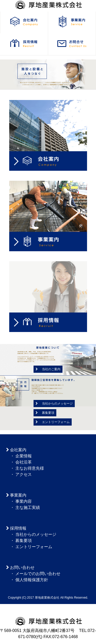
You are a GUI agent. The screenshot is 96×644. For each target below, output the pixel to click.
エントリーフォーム (53, 422)
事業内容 (24, 501)
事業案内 (18, 495)
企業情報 (24, 456)
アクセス (24, 474)
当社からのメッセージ (54, 404)
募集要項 (45, 413)
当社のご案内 (48, 369)
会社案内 (18, 450)
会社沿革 (24, 462)
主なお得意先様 (30, 468)
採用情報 (18, 528)
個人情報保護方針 (32, 580)
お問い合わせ (22, 567)
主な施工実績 (28, 507)
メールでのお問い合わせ (38, 574)
